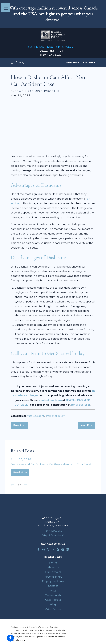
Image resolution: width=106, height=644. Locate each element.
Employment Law (53, 581)
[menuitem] (53, 563)
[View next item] (25, 485)
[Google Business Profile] (68, 550)
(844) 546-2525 (81, 405)
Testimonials (53, 595)
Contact (53, 586)
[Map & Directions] (53, 535)
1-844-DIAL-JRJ (51, 51)
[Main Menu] (6, 8)
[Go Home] (13, 63)
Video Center (53, 609)
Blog (53, 604)
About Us (53, 567)
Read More (20, 472)
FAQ (53, 591)
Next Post (87, 425)
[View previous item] (12, 485)
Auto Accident (35, 416)
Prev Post (19, 425)
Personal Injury (55, 416)
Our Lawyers (53, 572)
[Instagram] (43, 550)
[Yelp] (58, 550)
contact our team (50, 400)
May (22, 63)
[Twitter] (48, 550)
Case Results (53, 600)
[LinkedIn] (53, 550)
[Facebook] (38, 550)
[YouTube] (63, 550)
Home (53, 563)
